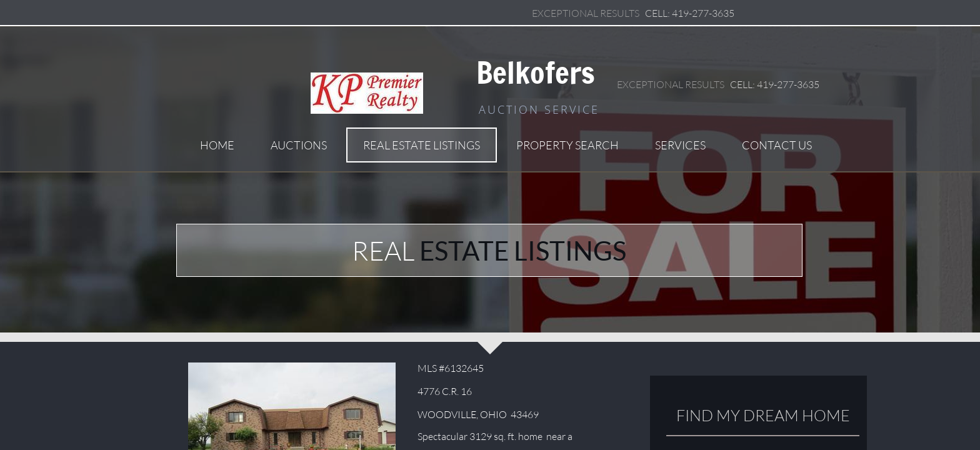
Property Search (567, 145)
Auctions (299, 145)
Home (217, 145)
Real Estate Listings (422, 145)
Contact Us (777, 145)
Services (680, 145)
